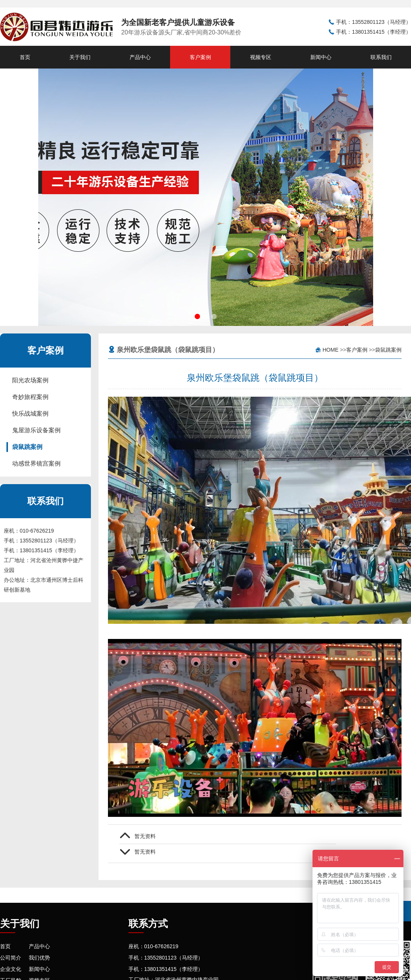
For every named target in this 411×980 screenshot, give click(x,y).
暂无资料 (145, 836)
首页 (25, 57)
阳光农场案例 (30, 380)
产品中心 (140, 57)
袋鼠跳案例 (27, 447)
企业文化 (11, 969)
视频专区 (261, 57)
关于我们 (80, 57)
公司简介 (11, 958)
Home (331, 350)
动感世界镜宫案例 (36, 464)
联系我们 (381, 57)
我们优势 (39, 958)
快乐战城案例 (30, 414)
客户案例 (200, 57)
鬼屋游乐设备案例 (36, 430)
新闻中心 (321, 57)
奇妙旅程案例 (30, 397)
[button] (197, 316)
